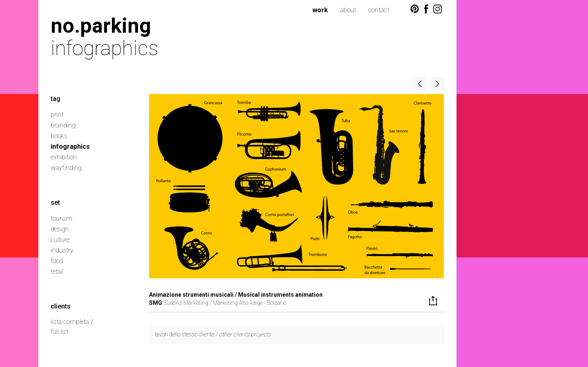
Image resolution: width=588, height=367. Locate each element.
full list (59, 332)
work (320, 10)
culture (60, 240)
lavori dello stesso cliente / (213, 334)
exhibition (64, 157)
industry (62, 250)
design (60, 229)
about (348, 10)
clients (61, 306)
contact (379, 10)
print (57, 115)
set (55, 203)
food (57, 261)
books (59, 136)
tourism (61, 218)
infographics (70, 147)
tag (56, 99)
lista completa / (72, 322)
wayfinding (66, 168)
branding (63, 125)
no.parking (101, 26)
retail (57, 272)
